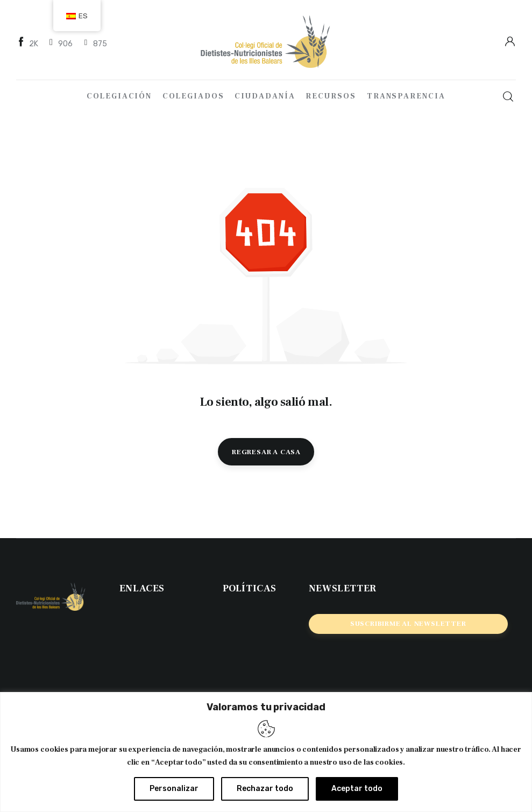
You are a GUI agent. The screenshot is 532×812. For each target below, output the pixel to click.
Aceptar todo (357, 789)
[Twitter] (61, 44)
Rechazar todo (265, 789)
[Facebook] (29, 44)
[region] (266, 752)
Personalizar (174, 789)
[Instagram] (95, 44)
